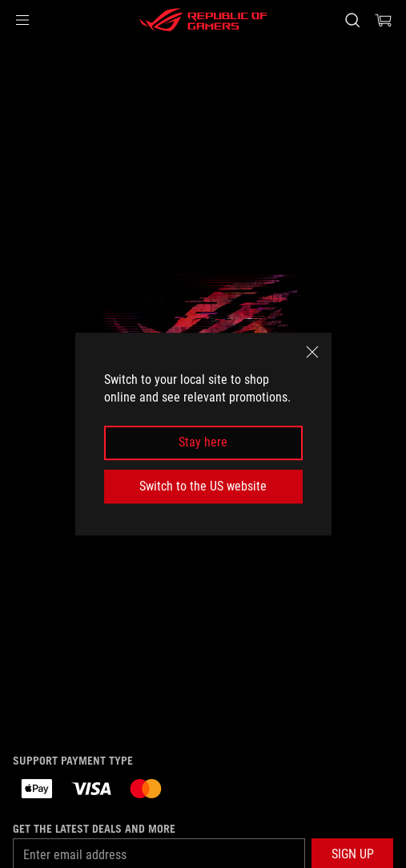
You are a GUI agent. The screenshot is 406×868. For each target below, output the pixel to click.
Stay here (203, 443)
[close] (312, 352)
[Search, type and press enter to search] (352, 20)
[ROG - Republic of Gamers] (203, 20)
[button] (22, 20)
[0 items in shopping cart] (384, 20)
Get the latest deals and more (94, 829)
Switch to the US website (203, 486)
